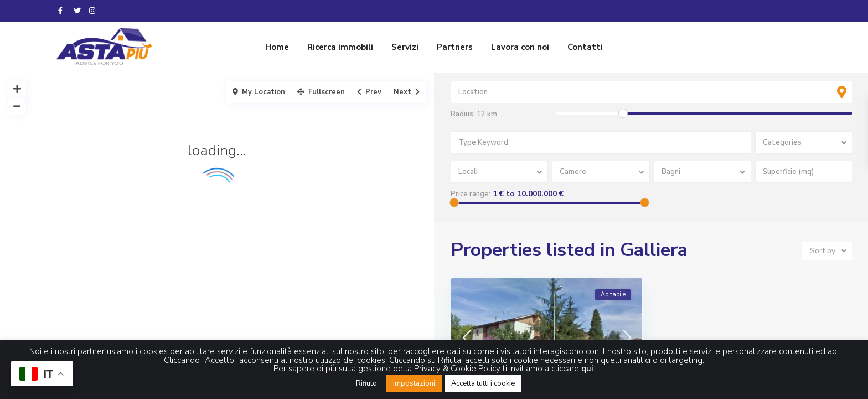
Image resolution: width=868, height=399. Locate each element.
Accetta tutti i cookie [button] (483, 383)
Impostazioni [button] (414, 383)
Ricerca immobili (340, 47)
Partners (455, 47)
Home (277, 47)
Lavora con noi (520, 47)
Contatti (585, 47)
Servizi (405, 47)
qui (587, 369)
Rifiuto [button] (366, 383)
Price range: (471, 194)
